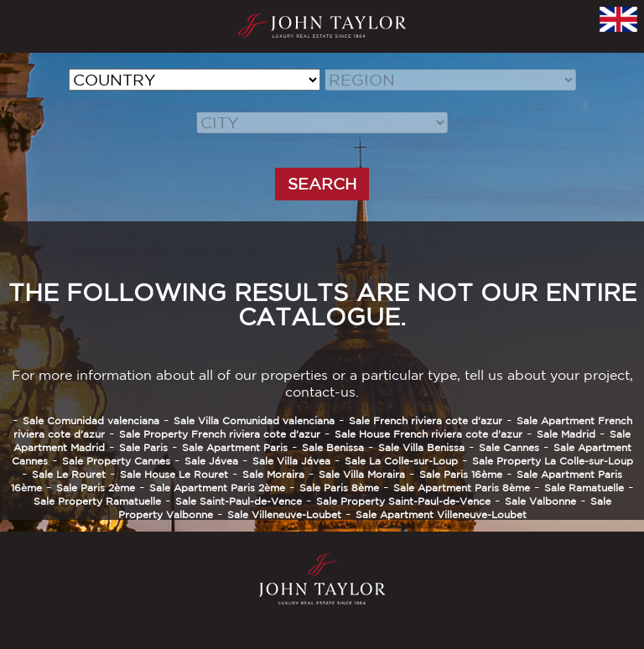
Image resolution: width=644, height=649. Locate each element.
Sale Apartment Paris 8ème (462, 488)
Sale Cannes (509, 447)
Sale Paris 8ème (339, 488)
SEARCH (322, 184)
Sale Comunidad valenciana (91, 421)
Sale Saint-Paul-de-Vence (239, 501)
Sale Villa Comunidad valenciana (254, 421)
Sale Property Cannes (116, 461)
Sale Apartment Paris (235, 447)
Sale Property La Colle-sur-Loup (553, 461)
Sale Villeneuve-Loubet (284, 514)
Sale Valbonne (540, 501)
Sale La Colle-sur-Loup (401, 461)
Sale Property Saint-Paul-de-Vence (403, 501)
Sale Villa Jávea (291, 461)
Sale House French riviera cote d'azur (428, 434)
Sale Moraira (273, 474)
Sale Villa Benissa (421, 447)
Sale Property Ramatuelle (97, 501)
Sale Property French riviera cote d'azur (220, 434)
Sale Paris (143, 447)
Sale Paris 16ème (461, 474)
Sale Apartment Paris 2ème (217, 488)
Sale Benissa (333, 447)
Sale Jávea (211, 461)
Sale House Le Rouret (174, 474)
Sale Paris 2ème (96, 488)
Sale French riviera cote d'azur (426, 421)
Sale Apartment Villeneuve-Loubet (441, 514)
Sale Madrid (566, 434)
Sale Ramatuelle (584, 488)
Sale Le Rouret (69, 474)
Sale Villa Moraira (362, 474)
